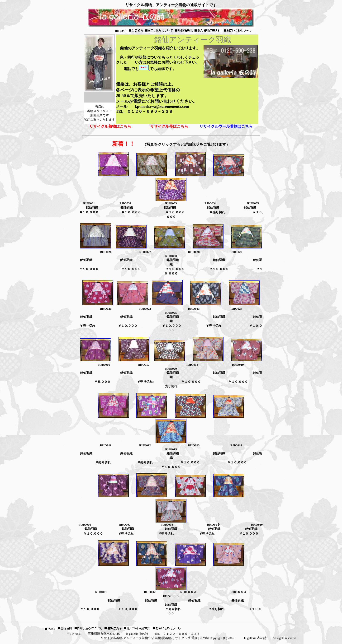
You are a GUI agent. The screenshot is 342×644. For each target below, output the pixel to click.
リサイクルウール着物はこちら (226, 126)
